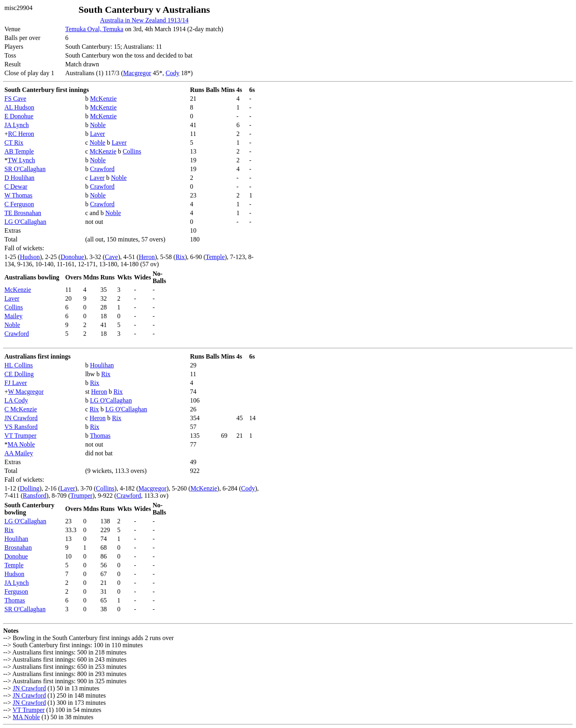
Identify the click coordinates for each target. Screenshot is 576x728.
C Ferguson (19, 204)
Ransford (35, 496)
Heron (147, 257)
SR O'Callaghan (25, 169)
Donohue (72, 257)
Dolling (30, 488)
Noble (98, 125)
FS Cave (15, 99)
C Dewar (16, 186)
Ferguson (16, 591)
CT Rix (14, 143)
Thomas (100, 436)
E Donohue (19, 116)
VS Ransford (21, 427)
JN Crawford (21, 418)
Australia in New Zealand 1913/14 (144, 20)
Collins (132, 151)
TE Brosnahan (23, 213)
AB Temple (19, 151)
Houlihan (102, 365)
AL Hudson (19, 107)
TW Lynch (21, 160)
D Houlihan (19, 178)
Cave (111, 257)
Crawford (102, 169)
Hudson (30, 257)
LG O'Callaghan (25, 222)
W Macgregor (26, 392)
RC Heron (21, 134)
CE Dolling (19, 374)
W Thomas (18, 195)
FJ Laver (16, 383)
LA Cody (16, 400)
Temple (215, 257)
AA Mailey (19, 453)
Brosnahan (18, 547)
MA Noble (21, 444)
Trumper (81, 496)
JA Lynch (17, 125)
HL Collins (19, 365)
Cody (173, 73)
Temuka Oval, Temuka (94, 29)
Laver (97, 134)
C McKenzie (21, 409)
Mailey (13, 316)
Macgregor (137, 73)
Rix (180, 257)
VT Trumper (20, 436)
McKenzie (103, 99)
